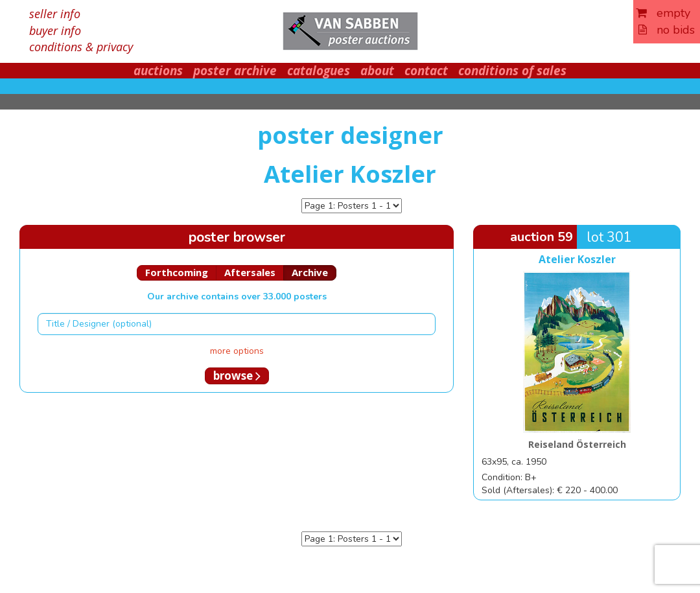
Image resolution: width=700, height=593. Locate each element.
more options (237, 351)
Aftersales (250, 272)
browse (237, 376)
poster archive (235, 71)
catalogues (319, 71)
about (377, 71)
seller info (55, 14)
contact (426, 71)
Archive (310, 272)
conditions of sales (512, 71)
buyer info (55, 30)
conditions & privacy (81, 47)
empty (663, 13)
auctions (158, 71)
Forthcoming (177, 272)
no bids (667, 30)
